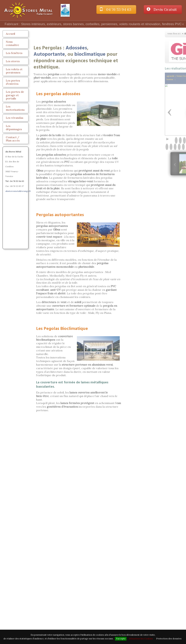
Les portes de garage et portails (15, 95)
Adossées (76, 70)
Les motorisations (15, 108)
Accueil (10, 34)
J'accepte (121, 639)
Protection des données (169, 639)
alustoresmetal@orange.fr (18, 191)
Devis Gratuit (163, 9)
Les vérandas (15, 118)
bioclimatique (90, 76)
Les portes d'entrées (13, 82)
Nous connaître (12, 43)
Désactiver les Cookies (141, 639)
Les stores (13, 61)
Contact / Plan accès (13, 139)
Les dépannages (14, 128)
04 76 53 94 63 (116, 9)
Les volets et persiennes (14, 71)
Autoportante (49, 76)
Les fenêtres (14, 53)
